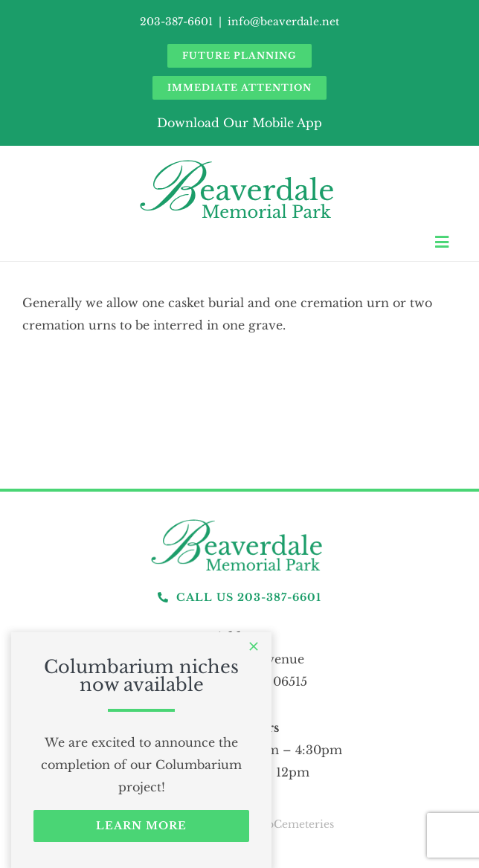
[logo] (239, 520)
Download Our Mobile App (239, 123)
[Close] (254, 646)
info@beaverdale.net (283, 22)
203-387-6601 (176, 22)
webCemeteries (293, 824)
